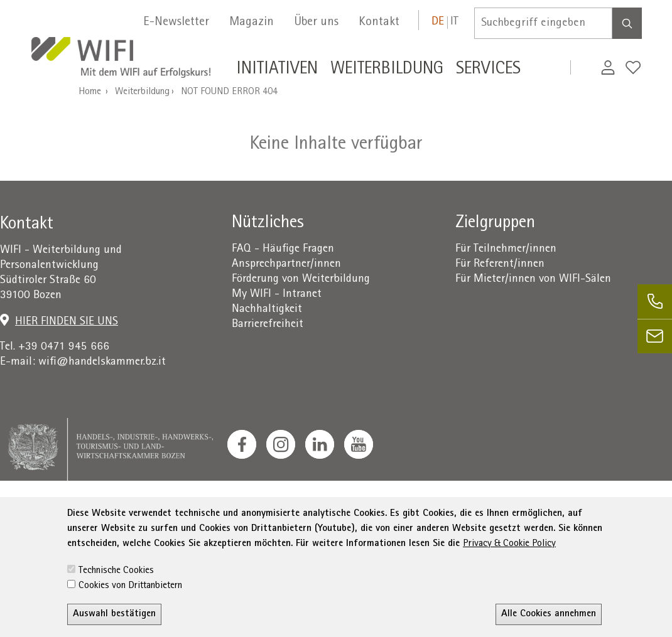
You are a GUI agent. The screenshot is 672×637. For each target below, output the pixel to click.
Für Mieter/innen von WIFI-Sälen (533, 280)
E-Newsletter (176, 23)
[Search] (627, 23)
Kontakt (379, 23)
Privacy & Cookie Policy (509, 567)
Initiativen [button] (277, 70)
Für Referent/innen (500, 265)
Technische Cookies (116, 594)
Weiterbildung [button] (387, 70)
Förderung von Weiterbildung (301, 280)
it (454, 22)
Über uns (316, 23)
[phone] (655, 302)
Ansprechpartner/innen (286, 265)
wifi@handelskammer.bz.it (102, 362)
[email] (655, 336)
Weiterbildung (142, 92)
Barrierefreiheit (268, 325)
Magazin (252, 23)
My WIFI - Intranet (277, 295)
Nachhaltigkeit (267, 310)
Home (90, 92)
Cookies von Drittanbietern (130, 609)
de (438, 22)
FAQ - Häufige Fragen (283, 249)
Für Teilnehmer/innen (506, 249)
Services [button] (488, 70)
